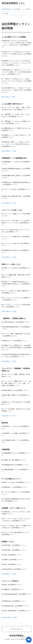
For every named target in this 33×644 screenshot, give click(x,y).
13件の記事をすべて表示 (9, 203)
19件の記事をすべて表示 (9, 361)
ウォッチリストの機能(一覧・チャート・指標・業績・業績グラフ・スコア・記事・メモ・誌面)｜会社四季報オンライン (16, 383)
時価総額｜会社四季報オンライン (14, 589)
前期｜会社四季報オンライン (13, 555)
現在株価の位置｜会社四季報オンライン (16, 606)
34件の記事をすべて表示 (9, 151)
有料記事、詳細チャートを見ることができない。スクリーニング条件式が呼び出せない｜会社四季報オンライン (16, 144)
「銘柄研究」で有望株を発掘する (14, 318)
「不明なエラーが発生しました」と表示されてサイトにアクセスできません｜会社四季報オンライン (16, 81)
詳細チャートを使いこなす (11, 264)
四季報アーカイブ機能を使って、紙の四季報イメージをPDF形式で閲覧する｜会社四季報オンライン (16, 348)
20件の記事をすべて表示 (9, 311)
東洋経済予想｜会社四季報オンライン (15, 569)
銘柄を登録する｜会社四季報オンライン (16, 390)
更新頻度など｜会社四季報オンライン (15, 487)
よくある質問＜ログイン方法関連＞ (14, 37)
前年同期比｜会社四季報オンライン (15, 550)
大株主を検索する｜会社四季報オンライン (17, 322)
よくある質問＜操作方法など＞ (13, 104)
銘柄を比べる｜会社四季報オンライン (15, 341)
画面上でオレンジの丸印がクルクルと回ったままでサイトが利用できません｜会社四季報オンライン (16, 54)
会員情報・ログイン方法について (14, 508)
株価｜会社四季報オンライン (13, 585)
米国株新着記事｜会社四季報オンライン (16, 465)
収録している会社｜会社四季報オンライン (17, 482)
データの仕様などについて (11, 479)
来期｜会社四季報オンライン (13, 564)
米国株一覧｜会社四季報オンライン (15, 460)
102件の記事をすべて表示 (9, 617)
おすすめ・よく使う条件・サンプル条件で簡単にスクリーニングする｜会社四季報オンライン (16, 223)
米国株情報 (6, 449)
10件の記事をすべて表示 (9, 257)
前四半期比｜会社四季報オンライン (15, 545)
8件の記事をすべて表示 (9, 97)
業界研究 (5, 423)
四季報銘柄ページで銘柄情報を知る (14, 158)
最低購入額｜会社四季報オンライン (15, 601)
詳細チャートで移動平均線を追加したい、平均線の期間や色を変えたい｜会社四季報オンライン (16, 284)
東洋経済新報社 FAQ (7, 9)
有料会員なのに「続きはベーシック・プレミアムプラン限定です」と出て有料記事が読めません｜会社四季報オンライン (16, 72)
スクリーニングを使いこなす (12, 210)
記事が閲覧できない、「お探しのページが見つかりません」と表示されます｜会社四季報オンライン (16, 90)
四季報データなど (8, 542)
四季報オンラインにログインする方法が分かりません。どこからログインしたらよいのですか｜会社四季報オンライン (16, 63)
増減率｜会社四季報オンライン (13, 560)
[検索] (15, 13)
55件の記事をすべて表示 (9, 574)
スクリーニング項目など (10, 581)
